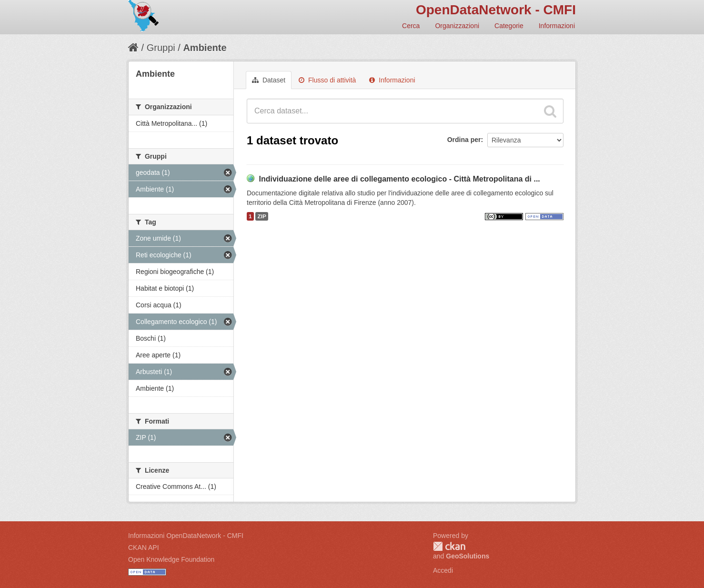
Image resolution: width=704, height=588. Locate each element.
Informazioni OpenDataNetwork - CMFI (186, 536)
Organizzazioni (457, 26)
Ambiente (205, 48)
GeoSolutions (468, 556)
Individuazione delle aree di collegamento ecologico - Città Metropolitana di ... (399, 179)
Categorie (509, 26)
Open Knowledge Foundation (171, 559)
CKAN (449, 546)
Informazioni (557, 26)
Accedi (443, 570)
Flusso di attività (327, 80)
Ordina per (464, 140)
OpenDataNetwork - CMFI (496, 10)
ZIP (261, 216)
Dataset (269, 80)
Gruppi (161, 48)
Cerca (411, 26)
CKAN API (144, 547)
